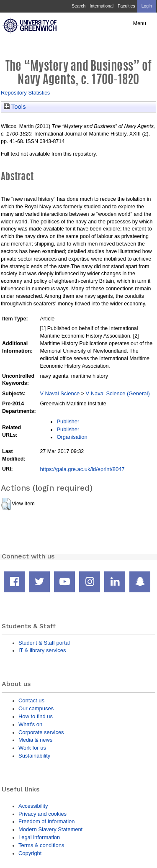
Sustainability (34, 756)
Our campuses (36, 708)
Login (147, 6)
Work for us (32, 748)
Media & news (35, 740)
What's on (30, 724)
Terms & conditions (41, 845)
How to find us (36, 716)
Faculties (126, 6)
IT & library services (42, 650)
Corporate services (41, 732)
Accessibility (33, 806)
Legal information (39, 837)
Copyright (30, 853)
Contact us (31, 700)
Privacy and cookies (42, 814)
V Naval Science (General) (118, 393)
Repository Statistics (25, 93)
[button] (6, 504)
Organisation (72, 437)
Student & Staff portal (44, 643)
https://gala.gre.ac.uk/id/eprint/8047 (82, 469)
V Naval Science (60, 393)
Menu (140, 23)
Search (78, 6)
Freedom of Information (46, 821)
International (102, 6)
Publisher (68, 421)
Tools (15, 107)
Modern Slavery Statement (50, 829)
